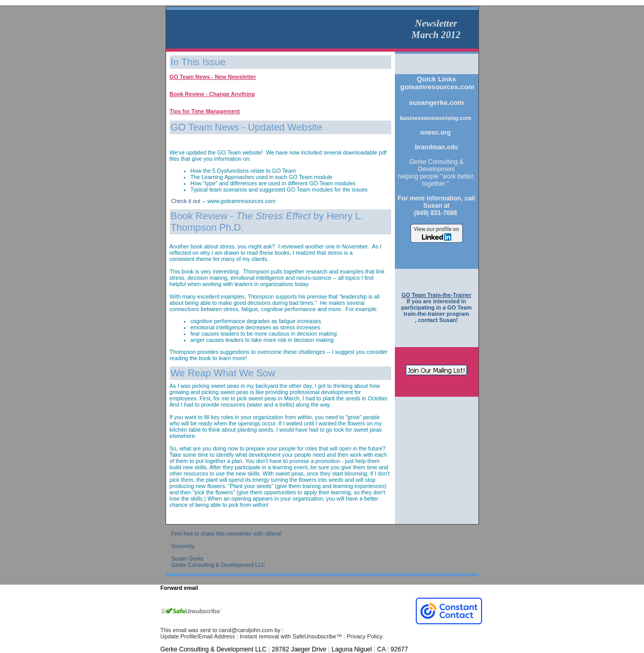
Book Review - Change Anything (213, 94)
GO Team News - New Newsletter (213, 77)
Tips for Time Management (205, 111)
